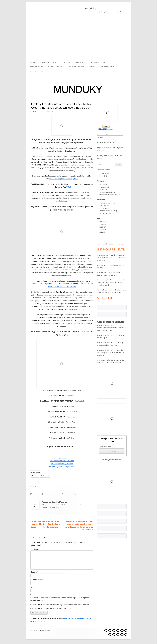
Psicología (67, 62)
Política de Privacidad (107, 67)
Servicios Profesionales (77, 67)
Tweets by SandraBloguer (111, 460)
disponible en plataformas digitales (64, 179)
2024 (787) (103, 227)
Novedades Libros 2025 (106, 142)
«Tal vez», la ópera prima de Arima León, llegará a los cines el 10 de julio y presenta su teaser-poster (112, 258)
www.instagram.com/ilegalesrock (62, 467)
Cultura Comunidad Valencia (97, 62)
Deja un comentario (58, 112)
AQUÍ (69, 187)
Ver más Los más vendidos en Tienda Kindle (111, 244)
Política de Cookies (37, 71)
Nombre (34, 572)
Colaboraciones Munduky (56, 67)
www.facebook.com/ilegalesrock (62, 461)
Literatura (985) (104, 187)
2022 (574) (103, 232)
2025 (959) (103, 224)
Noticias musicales (70, 494)
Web (32, 587)
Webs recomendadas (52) (108, 192)
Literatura (44, 62)
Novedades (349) (105, 208)
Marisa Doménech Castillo (106, 325)
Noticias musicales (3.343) (108, 203)
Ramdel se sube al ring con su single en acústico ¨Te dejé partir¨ (111, 353)
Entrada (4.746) (104, 173)
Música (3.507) (104, 184)
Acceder (48, 630)
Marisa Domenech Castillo (106, 350)
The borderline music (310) (108, 211)
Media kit (33, 62)
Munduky (90, 8)
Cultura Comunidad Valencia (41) (110, 195)
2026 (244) (103, 222)
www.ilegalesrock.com (75, 323)
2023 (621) (103, 229)
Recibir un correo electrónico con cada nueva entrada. (52, 609)
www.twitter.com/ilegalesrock (62, 464)
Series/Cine (78, 62)
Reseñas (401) (104, 206)
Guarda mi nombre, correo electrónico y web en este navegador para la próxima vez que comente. (60, 599)
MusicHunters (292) (106, 213)
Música (55, 62)
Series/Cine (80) (104, 189)
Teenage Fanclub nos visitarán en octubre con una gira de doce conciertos (111, 328)
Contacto (92, 67)
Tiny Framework (39, 630)
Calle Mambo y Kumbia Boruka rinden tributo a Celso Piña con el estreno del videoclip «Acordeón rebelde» (112, 282)
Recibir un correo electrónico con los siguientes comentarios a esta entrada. (61, 605)
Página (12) (103, 176)
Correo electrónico (38, 580)
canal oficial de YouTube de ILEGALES (62, 287)
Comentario (36, 549)
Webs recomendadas (37, 67)
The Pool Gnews (81, 494)
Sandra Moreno (35, 112)
